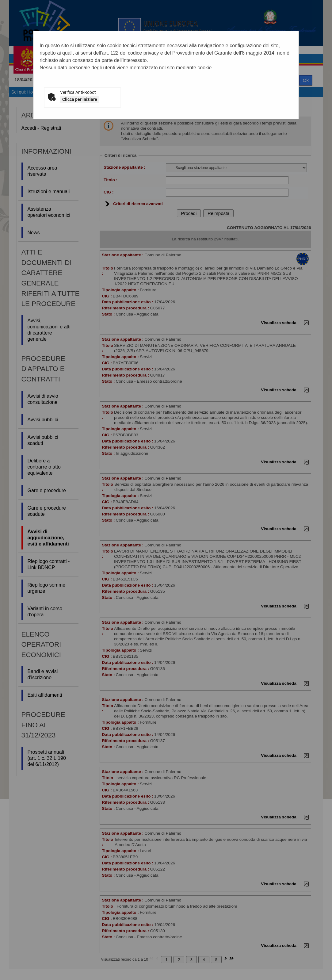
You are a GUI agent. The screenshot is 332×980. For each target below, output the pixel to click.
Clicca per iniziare (80, 99)
